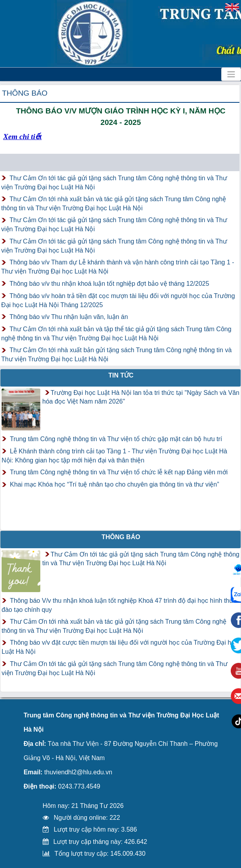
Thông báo (25, 93)
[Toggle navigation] (231, 74)
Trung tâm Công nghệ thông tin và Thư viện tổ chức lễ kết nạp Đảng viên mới (119, 472)
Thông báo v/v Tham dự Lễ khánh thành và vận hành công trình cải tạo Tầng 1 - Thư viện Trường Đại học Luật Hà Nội (118, 267)
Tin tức (121, 375)
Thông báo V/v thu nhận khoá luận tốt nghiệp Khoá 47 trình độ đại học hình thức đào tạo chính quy (119, 605)
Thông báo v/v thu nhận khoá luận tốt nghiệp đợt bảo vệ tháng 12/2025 (109, 284)
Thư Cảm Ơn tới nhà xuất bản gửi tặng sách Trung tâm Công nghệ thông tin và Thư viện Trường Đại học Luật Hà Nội (116, 355)
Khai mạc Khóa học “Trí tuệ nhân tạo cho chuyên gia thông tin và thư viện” (115, 484)
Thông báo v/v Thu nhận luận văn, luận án (69, 317)
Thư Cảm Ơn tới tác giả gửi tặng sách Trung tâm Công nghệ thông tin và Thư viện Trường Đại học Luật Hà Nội (114, 183)
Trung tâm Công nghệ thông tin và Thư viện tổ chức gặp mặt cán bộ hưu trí (116, 439)
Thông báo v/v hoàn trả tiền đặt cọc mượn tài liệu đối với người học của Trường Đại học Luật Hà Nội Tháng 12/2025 (118, 300)
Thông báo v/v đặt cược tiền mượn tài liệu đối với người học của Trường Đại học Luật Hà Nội (120, 647)
